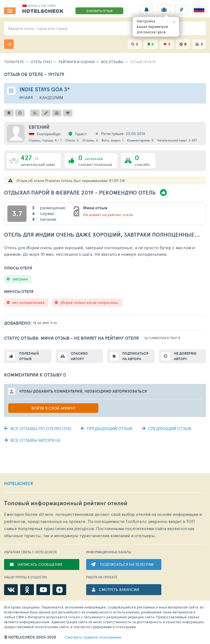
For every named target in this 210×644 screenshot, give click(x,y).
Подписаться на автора (135, 356)
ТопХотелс (14, 62)
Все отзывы (112, 62)
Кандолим (51, 97)
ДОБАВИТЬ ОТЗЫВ (99, 11)
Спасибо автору (79, 356)
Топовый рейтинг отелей (66, 503)
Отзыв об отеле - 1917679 (34, 74)
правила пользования (93, 637)
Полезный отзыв (29, 356)
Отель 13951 (41, 62)
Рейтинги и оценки (77, 62)
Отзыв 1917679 (143, 62)
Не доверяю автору (185, 356)
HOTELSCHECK (19, 484)
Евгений (39, 127)
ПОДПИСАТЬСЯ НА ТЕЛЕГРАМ (127, 564)
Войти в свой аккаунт (53, 408)
